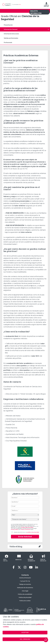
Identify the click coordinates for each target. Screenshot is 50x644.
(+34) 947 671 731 (25, 581)
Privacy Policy (15, 529)
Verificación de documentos (25, 588)
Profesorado (8, 43)
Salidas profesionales (11, 38)
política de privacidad (27, 527)
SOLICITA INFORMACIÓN (36, 12)
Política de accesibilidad (25, 594)
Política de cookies (25, 601)
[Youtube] (31, 567)
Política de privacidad (25, 597)
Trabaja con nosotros (25, 584)
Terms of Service (26, 529)
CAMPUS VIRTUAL (46, 5)
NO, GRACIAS (25, 639)
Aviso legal (25, 591)
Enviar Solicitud (25, 537)
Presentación (8, 25)
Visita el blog (16, 546)
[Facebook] (14, 567)
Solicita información (25, 578)
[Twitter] (19, 567)
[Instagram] (25, 567)
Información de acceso (11, 34)
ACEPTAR (25, 633)
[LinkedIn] (37, 567)
